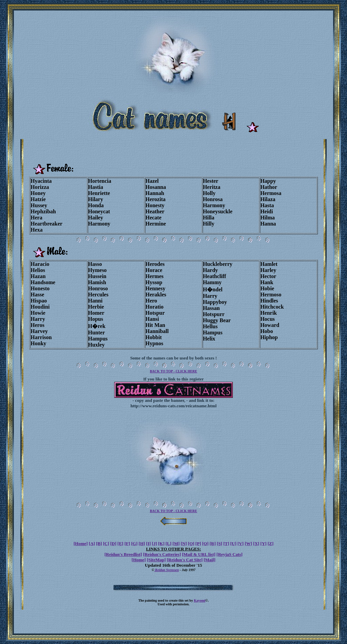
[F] (127, 543)
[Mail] (210, 560)
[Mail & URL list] (199, 554)
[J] (154, 543)
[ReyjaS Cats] (230, 554)
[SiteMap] (156, 560)
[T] (226, 543)
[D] (113, 543)
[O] (191, 543)
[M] (176, 543)
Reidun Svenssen (167, 570)
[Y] (263, 543)
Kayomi (200, 600)
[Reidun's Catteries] (162, 554)
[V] (241, 543)
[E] (120, 543)
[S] (220, 543)
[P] (198, 543)
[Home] (81, 543)
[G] (134, 543)
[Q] (205, 543)
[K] (161, 543)
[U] (233, 543)
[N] (184, 543)
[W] (248, 543)
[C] (106, 543)
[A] (92, 543)
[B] (99, 543)
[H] (142, 543)
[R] (213, 543)
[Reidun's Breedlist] (123, 554)
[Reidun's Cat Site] (185, 560)
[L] (169, 543)
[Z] (271, 543)
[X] (256, 543)
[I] (148, 543)
